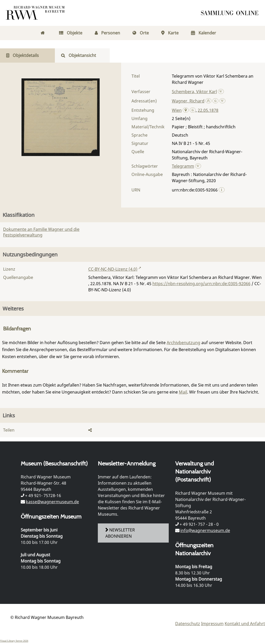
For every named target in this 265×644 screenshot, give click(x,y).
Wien (177, 110)
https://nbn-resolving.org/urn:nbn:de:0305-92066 (201, 284)
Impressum (212, 624)
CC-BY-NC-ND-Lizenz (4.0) (113, 269)
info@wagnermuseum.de (205, 530)
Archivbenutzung (183, 343)
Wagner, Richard (188, 101)
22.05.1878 (208, 110)
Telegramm (183, 166)
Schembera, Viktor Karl (194, 92)
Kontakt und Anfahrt (245, 624)
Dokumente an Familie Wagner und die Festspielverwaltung (41, 232)
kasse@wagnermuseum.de (52, 502)
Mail (183, 392)
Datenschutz (188, 624)
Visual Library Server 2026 (14, 641)
